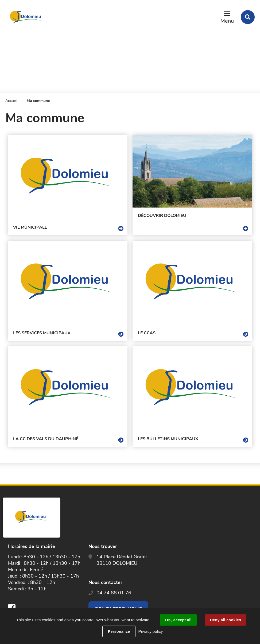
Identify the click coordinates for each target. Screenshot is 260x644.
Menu (227, 21)
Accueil (11, 101)
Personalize (119, 631)
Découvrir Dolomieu (162, 216)
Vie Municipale (30, 227)
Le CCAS (147, 333)
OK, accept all (178, 620)
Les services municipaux (42, 333)
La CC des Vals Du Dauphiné (46, 439)
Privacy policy (150, 631)
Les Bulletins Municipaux (168, 439)
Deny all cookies (226, 620)
